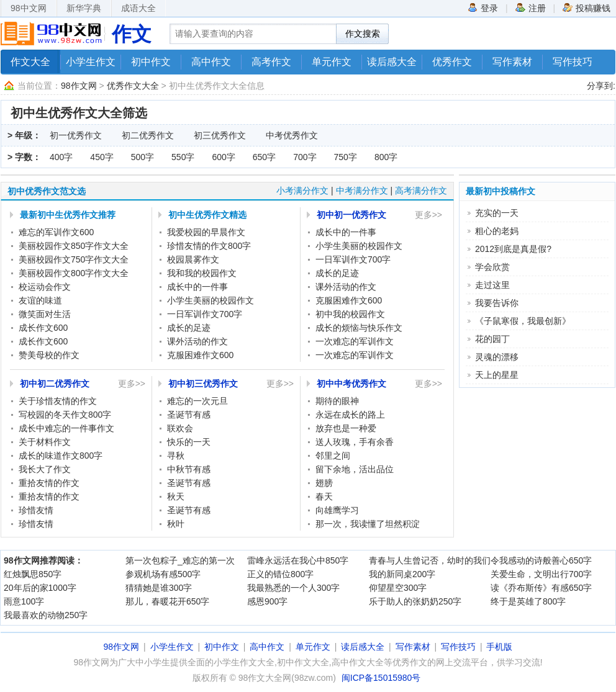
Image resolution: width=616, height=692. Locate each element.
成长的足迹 (189, 328)
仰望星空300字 (398, 588)
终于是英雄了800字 (528, 601)
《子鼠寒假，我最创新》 (523, 321)
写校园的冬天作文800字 (65, 415)
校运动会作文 (45, 287)
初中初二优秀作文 (55, 384)
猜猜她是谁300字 (159, 588)
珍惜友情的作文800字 (209, 246)
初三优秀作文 (220, 135)
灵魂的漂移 (497, 357)
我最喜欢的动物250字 (46, 615)
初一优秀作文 (76, 135)
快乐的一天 (189, 442)
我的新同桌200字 (402, 574)
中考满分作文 (362, 191)
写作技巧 (573, 62)
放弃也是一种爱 (346, 428)
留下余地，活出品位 (355, 469)
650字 (264, 157)
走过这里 (492, 285)
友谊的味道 (40, 300)
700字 (305, 157)
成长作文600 (43, 328)
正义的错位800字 (280, 574)
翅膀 (324, 483)
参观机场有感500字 (163, 574)
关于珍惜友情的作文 (58, 401)
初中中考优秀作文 (351, 384)
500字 (143, 157)
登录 (483, 7)
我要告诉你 (497, 303)
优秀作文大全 (133, 86)
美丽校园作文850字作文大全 (74, 246)
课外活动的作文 (197, 341)
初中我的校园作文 (350, 314)
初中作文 (151, 62)
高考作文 (271, 62)
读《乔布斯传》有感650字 (541, 588)
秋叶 (176, 524)
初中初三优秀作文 (203, 384)
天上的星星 (497, 375)
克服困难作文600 (200, 355)
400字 (61, 157)
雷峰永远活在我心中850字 (298, 560)
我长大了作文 (45, 469)
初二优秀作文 (148, 135)
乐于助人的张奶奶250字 (415, 601)
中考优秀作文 (292, 135)
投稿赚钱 (587, 7)
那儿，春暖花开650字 (167, 601)
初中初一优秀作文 (351, 215)
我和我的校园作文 (202, 273)
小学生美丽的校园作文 (211, 300)
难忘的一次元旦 (197, 401)
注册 (531, 7)
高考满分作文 (421, 191)
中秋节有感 (189, 469)
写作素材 (512, 62)
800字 (386, 157)
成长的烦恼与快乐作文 (359, 328)
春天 (324, 497)
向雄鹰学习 (337, 510)
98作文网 (79, 86)
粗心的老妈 (497, 231)
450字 (102, 157)
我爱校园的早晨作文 (206, 232)
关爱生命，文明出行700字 (541, 574)
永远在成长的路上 (350, 415)
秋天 (176, 497)
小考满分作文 (302, 191)
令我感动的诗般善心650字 (541, 560)
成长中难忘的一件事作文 (66, 428)
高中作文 (211, 62)
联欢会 (180, 428)
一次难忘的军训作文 (355, 341)
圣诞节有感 (189, 415)
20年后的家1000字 (40, 588)
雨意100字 (24, 601)
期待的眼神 (337, 401)
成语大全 (138, 8)
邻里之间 (333, 456)
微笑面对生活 (45, 314)
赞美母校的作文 (49, 355)
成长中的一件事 (197, 287)
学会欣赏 (492, 267)
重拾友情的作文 (49, 483)
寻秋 (176, 456)
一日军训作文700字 (205, 314)
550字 (183, 157)
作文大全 (30, 62)
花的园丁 (492, 339)
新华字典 (84, 8)
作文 (132, 34)
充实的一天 (497, 213)
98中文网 (29, 8)
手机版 (499, 647)
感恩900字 (267, 601)
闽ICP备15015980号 (381, 678)
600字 (223, 157)
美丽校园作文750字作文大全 (74, 259)
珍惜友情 (36, 510)
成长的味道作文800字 (61, 456)
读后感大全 (392, 62)
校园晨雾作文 (193, 259)
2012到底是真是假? (513, 249)
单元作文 (332, 62)
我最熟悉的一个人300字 (293, 588)
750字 (346, 157)
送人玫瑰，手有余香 (355, 442)
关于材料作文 (45, 442)
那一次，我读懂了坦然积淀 (368, 524)
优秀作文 (452, 62)
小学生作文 (91, 62)
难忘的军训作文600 (56, 232)
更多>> (428, 215)
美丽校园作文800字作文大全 (74, 273)
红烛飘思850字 (33, 574)
